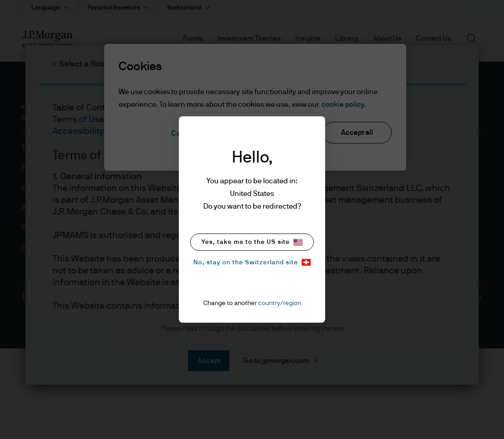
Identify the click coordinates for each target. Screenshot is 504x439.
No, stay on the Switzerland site (252, 262)
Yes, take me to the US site (252, 242)
